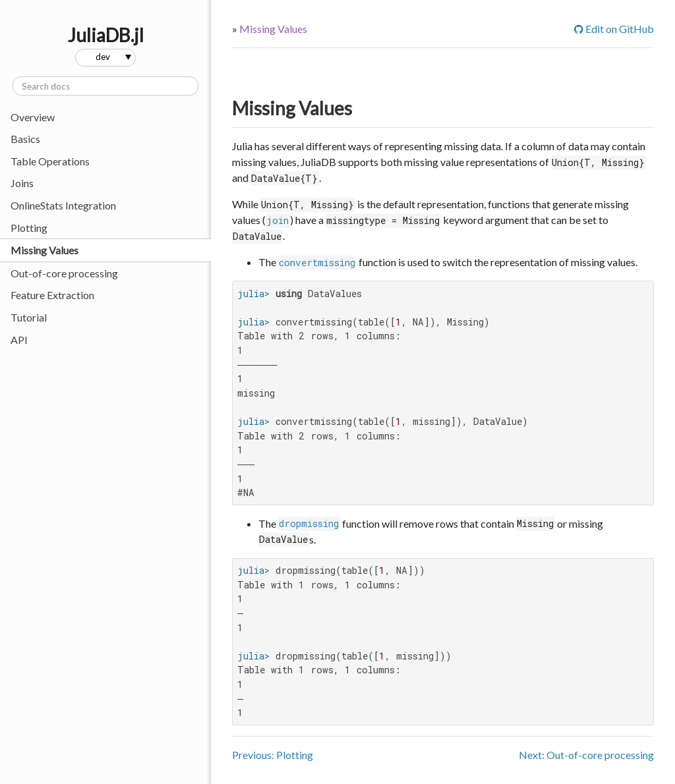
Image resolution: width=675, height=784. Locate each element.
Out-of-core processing (64, 273)
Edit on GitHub (614, 29)
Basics (25, 139)
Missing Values (44, 250)
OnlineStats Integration (63, 205)
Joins (22, 183)
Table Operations (50, 161)
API (19, 340)
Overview (33, 117)
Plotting (29, 228)
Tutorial (29, 317)
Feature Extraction (52, 295)
